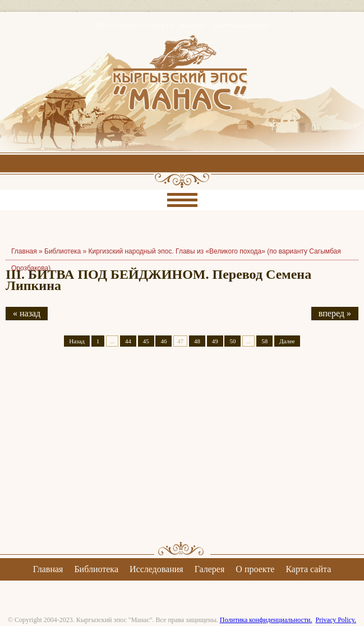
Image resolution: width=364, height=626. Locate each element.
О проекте (255, 569)
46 (163, 341)
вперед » (335, 313)
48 (197, 341)
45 (146, 341)
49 (215, 341)
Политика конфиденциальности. (266, 620)
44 (128, 341)
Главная (48, 569)
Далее (287, 341)
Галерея (210, 569)
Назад (77, 341)
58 (264, 341)
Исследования (156, 569)
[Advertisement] (182, 454)
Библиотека (63, 251)
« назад (27, 313)
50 (232, 341)
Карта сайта (308, 569)
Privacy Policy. (336, 620)
